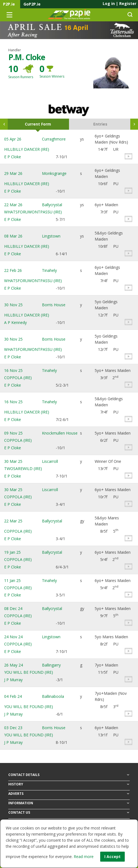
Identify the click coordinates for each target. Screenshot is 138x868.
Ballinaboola (53, 696)
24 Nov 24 (13, 637)
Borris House (54, 305)
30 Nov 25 (13, 305)
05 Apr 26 (13, 139)
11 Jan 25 (12, 580)
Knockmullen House (60, 433)
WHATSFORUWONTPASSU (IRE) (33, 212)
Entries (100, 124)
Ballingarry (51, 665)
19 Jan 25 (12, 552)
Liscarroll (50, 461)
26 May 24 (14, 665)
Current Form (38, 124)
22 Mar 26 (13, 205)
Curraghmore (54, 139)
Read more (84, 856)
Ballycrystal (52, 205)
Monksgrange (54, 173)
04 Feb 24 (13, 696)
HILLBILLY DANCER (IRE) (27, 149)
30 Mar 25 (13, 461)
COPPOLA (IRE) (18, 378)
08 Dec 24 (13, 608)
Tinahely (49, 270)
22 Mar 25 (13, 521)
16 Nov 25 (13, 370)
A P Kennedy (15, 322)
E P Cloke (13, 157)
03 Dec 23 (13, 728)
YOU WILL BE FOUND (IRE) (29, 672)
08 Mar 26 (13, 236)
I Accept (112, 856)
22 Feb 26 (13, 270)
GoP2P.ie (32, 4)
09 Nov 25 (13, 433)
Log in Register (120, 3)
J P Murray (13, 680)
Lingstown (51, 236)
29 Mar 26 (13, 173)
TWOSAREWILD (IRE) (23, 469)
